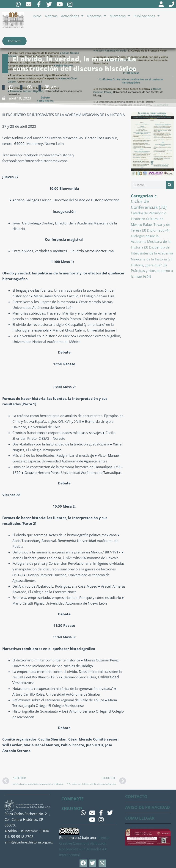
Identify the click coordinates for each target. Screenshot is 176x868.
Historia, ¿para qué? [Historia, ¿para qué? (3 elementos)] (149, 265)
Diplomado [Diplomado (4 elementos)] (158, 231)
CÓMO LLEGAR (140, 818)
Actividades (72, 16)
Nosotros (96, 16)
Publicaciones (147, 16)
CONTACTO (136, 797)
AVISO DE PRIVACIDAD (147, 807)
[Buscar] (170, 186)
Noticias (51, 16)
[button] (83, 863)
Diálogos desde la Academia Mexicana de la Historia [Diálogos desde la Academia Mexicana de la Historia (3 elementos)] (151, 242)
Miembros (120, 16)
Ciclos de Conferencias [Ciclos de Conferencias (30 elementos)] (149, 205)
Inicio (37, 16)
